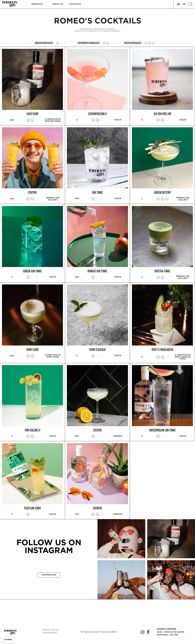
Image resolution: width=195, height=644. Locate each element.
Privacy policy (51, 630)
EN (178, 4)
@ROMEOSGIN (49, 575)
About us (58, 4)
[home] (11, 4)
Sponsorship (50, 633)
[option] (184, 4)
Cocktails (75, 4)
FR (184, 4)
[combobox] (178, 4)
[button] (37, 4)
